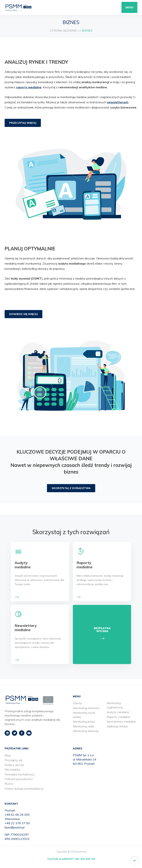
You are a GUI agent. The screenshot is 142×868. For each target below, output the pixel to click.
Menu (129, 7)
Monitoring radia (83, 726)
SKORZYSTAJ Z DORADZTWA (71, 488)
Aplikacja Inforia (117, 726)
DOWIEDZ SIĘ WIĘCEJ (23, 314)
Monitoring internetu (86, 708)
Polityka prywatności (19, 779)
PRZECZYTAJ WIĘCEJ (23, 123)
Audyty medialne (118, 712)
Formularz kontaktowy (20, 774)
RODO (9, 784)
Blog (8, 755)
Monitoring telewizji (86, 731)
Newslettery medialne (121, 721)
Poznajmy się (13, 760)
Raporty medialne (118, 717)
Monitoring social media (84, 715)
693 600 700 (88, 859)
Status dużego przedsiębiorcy (24, 789)
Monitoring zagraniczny (115, 705)
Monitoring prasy (84, 721)
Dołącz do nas (14, 765)
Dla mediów (12, 770)
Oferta (77, 703)
